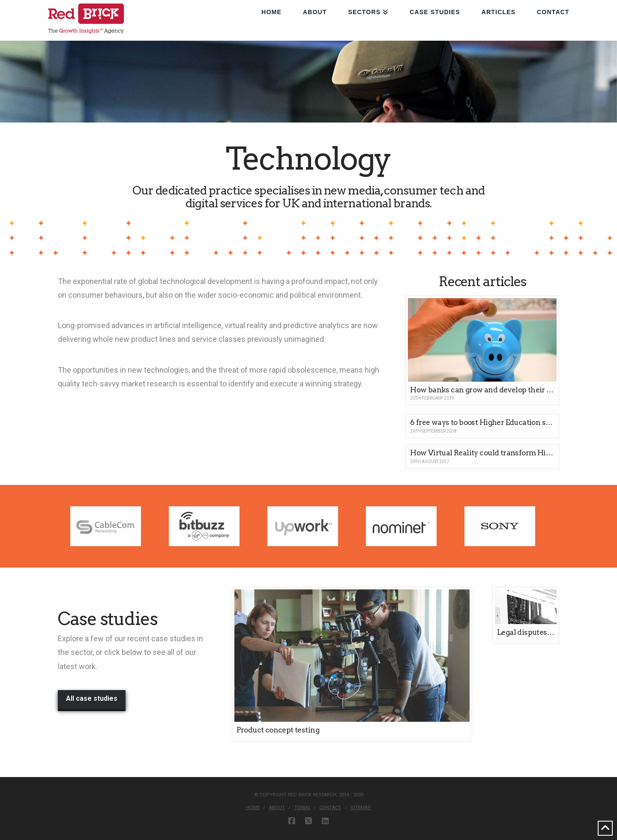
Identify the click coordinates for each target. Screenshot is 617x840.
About (277, 808)
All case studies (92, 698)
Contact (330, 808)
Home (253, 808)
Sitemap (361, 808)
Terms (302, 808)
